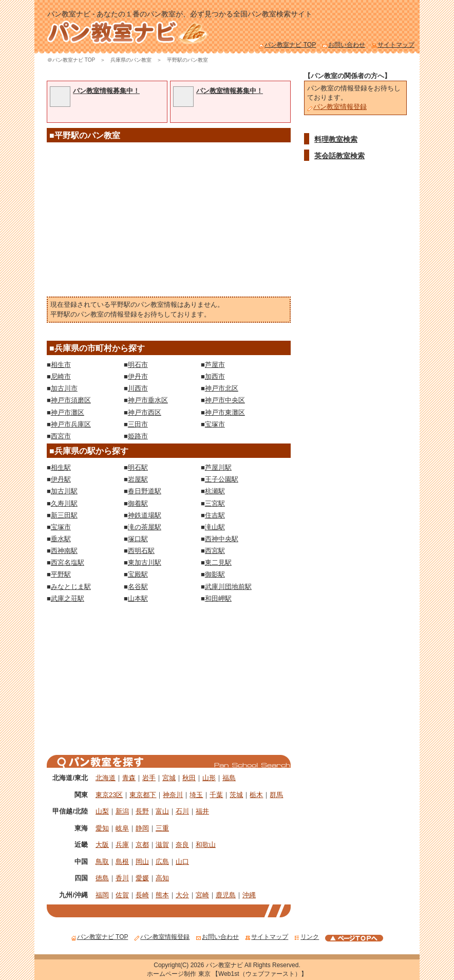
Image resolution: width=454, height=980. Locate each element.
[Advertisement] (169, 222)
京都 (142, 845)
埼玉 (196, 795)
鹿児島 (226, 895)
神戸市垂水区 (148, 400)
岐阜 (122, 828)
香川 (122, 878)
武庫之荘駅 (68, 598)
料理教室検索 (336, 139)
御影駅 (215, 574)
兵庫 (122, 845)
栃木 (256, 795)
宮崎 (202, 895)
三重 (162, 828)
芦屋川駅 (218, 467)
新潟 (122, 811)
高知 (162, 878)
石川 (182, 811)
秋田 (189, 778)
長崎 (142, 895)
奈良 (182, 845)
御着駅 (138, 503)
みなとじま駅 (71, 587)
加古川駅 (64, 491)
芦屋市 (215, 365)
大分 (182, 895)
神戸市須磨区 (71, 400)
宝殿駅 (138, 574)
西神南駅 (64, 551)
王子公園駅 (222, 479)
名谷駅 (138, 587)
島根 (122, 862)
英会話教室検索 (339, 156)
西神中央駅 (222, 539)
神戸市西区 (145, 412)
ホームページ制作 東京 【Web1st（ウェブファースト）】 (227, 974)
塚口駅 (138, 539)
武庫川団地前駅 (228, 587)
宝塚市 (215, 424)
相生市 (61, 365)
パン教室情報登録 (337, 107)
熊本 (162, 895)
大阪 (102, 845)
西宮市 (61, 436)
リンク (307, 937)
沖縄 (249, 895)
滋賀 (162, 845)
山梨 (102, 811)
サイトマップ (393, 45)
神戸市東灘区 (225, 412)
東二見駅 (218, 562)
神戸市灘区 (68, 412)
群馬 (276, 795)
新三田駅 (64, 515)
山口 (182, 862)
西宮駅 (215, 551)
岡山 (142, 862)
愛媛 (142, 878)
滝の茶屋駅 (145, 527)
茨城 (236, 795)
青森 (129, 778)
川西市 (138, 388)
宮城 (169, 778)
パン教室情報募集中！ (106, 91)
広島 (162, 862)
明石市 (138, 365)
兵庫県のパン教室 (131, 60)
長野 (142, 811)
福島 (229, 778)
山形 (209, 778)
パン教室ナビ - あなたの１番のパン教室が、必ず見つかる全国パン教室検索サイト (180, 14)
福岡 (102, 895)
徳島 (102, 878)
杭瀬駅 (215, 491)
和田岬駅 (218, 598)
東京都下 (143, 795)
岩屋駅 (138, 479)
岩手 (149, 778)
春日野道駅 (145, 491)
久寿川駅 (64, 503)
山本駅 (138, 598)
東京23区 (109, 795)
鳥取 (102, 862)
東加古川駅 (145, 562)
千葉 (216, 795)
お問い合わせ (344, 45)
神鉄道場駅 (145, 515)
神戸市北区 (222, 388)
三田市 (138, 424)
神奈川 (173, 795)
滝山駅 (215, 527)
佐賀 (122, 895)
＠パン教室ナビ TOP (71, 60)
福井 (202, 811)
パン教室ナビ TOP (287, 45)
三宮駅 (215, 503)
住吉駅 (215, 515)
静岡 (142, 828)
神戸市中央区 (225, 400)
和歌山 (206, 845)
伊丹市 (138, 376)
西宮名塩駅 (68, 562)
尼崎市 (61, 376)
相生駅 (61, 467)
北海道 (106, 778)
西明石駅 (141, 551)
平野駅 (61, 574)
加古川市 (64, 388)
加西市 (215, 376)
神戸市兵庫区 (71, 424)
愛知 (102, 828)
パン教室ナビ (224, 965)
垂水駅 (61, 539)
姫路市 (138, 436)
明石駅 (138, 467)
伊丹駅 (61, 479)
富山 (162, 811)
